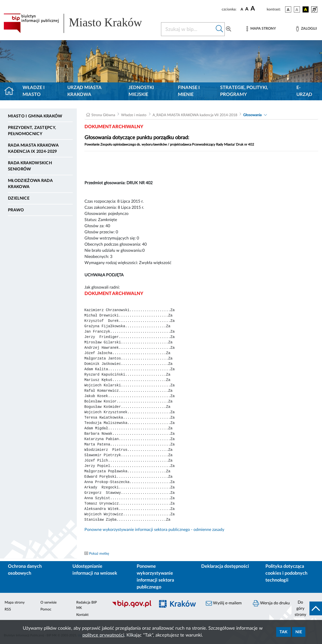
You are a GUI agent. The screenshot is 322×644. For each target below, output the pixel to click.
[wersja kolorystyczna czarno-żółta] (306, 9)
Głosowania (252, 115)
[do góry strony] (307, 608)
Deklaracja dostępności (225, 566)
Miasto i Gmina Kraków (35, 116)
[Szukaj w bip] (219, 29)
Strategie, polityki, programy (244, 91)
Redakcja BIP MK (87, 605)
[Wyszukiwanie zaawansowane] (229, 29)
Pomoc (46, 609)
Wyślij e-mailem (224, 603)
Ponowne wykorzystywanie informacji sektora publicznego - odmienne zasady (154, 530)
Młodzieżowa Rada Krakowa (30, 184)
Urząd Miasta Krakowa (84, 91)
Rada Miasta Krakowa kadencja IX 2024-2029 (33, 148)
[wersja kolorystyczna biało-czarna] (297, 9)
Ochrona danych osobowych (25, 570)
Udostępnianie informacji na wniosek (95, 570)
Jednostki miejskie (141, 91)
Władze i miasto (34, 91)
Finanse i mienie (189, 91)
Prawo (16, 210)
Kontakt (82, 615)
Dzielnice (19, 198)
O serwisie (49, 603)
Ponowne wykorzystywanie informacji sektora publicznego (155, 577)
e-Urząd (304, 91)
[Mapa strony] (261, 29)
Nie (299, 632)
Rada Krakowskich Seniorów (30, 166)
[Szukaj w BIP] (188, 29)
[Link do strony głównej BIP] (79, 23)
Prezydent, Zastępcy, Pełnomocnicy (32, 131)
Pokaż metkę (99, 554)
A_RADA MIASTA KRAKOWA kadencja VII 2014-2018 (195, 115)
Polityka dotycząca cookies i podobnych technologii (286, 573)
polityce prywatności (103, 635)
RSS (8, 609)
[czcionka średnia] (247, 9)
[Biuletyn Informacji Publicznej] (131, 607)
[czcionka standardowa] (242, 9)
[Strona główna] (11, 91)
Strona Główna (103, 115)
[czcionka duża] (258, 9)
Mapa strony (15, 603)
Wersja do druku (271, 603)
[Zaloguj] (306, 29)
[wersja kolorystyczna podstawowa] (288, 9)
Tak (283, 632)
